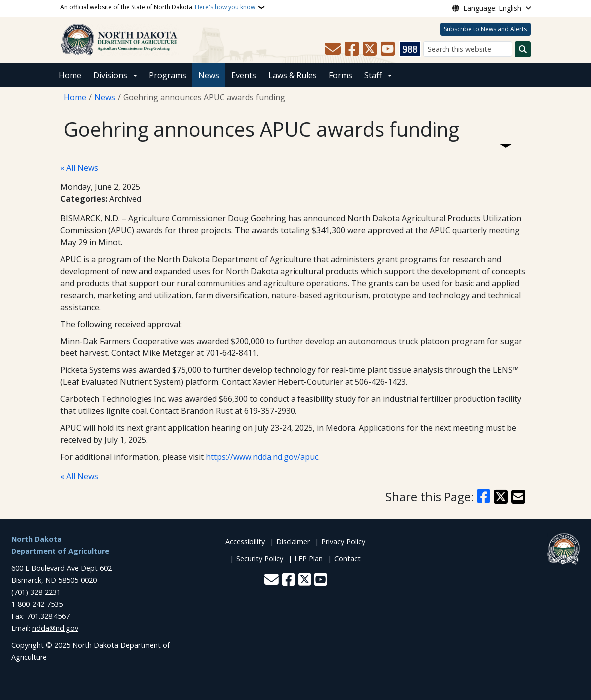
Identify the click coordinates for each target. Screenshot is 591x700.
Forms (341, 75)
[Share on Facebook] (484, 497)
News (209, 75)
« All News (79, 168)
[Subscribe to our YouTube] (388, 49)
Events (244, 75)
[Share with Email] (518, 497)
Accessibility (245, 542)
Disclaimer (293, 542)
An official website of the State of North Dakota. (158, 7)
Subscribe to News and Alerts (485, 29)
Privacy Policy (343, 542)
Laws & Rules (293, 75)
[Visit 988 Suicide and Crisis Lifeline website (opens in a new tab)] (410, 49)
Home (70, 75)
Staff (373, 75)
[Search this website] (468, 49)
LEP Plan (309, 559)
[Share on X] (501, 497)
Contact (348, 559)
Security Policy (260, 559)
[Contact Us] (333, 49)
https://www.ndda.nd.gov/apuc (262, 457)
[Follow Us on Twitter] (370, 49)
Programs (168, 75)
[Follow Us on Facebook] (352, 49)
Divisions (110, 75)
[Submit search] (523, 49)
